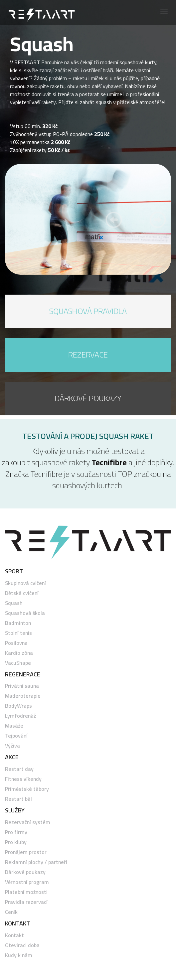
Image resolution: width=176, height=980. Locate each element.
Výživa (12, 746)
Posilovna (16, 643)
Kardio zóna (19, 653)
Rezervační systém (28, 822)
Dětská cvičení (22, 593)
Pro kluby (16, 842)
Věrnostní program (27, 882)
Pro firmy (16, 832)
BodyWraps (18, 706)
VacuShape (18, 663)
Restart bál (18, 799)
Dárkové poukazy (25, 872)
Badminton (18, 623)
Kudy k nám (19, 955)
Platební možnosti (26, 892)
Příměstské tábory (27, 789)
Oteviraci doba (22, 945)
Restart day (19, 769)
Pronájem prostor (26, 852)
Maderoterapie (23, 696)
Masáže (14, 726)
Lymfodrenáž (20, 716)
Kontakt (14, 935)
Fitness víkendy (23, 779)
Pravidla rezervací (26, 902)
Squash (14, 603)
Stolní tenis (18, 633)
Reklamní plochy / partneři (36, 862)
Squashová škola (25, 613)
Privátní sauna (22, 686)
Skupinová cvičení (25, 583)
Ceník (11, 912)
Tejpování (16, 736)
